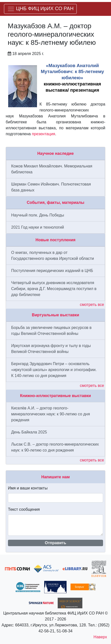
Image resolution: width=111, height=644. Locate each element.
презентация (43, 134)
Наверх (100, 637)
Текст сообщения (24, 509)
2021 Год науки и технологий (37, 227)
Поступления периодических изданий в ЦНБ (52, 271)
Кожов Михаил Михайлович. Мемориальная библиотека (52, 169)
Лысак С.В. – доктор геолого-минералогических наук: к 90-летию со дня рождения (55, 447)
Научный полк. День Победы (38, 215)
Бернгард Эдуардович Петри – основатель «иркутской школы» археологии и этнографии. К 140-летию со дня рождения (54, 370)
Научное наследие (55, 153)
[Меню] (40, 9)
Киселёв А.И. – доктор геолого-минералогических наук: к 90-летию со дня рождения (51, 414)
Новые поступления (55, 240)
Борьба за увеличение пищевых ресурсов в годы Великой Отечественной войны (51, 331)
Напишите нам (55, 477)
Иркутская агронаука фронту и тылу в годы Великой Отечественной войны (51, 349)
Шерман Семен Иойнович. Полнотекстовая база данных (51, 187)
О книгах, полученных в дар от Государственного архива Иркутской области (53, 255)
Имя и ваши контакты (28, 488)
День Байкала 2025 (29, 432)
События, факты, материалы (56, 202)
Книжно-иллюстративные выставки (55, 396)
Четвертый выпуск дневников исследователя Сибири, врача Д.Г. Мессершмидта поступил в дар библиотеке (54, 289)
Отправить (56, 543)
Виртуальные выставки (55, 315)
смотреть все (92, 305)
